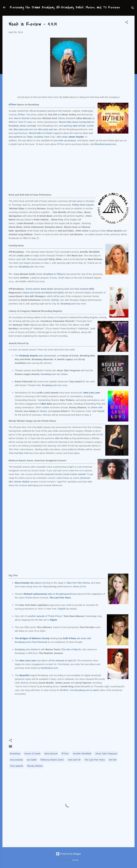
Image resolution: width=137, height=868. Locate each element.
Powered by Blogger (68, 854)
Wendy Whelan (35, 766)
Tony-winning (50, 586)
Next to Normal (21, 118)
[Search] (133, 8)
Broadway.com (26, 267)
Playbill (101, 411)
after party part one (23, 129)
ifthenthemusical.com (105, 144)
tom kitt (113, 760)
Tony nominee (82, 289)
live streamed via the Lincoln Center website (63, 474)
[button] (127, 23)
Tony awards (16, 766)
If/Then (12, 104)
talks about (28, 583)
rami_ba (75, 860)
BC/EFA (64, 690)
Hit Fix (31, 281)
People (48, 133)
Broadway (15, 753)
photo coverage (28, 126)
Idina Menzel (51, 753)
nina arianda (16, 760)
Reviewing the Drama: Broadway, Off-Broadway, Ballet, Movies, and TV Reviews (65, 7)
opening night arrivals (75, 126)
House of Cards (32, 753)
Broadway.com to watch (87, 690)
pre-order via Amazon (65, 140)
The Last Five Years (95, 760)
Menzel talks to (37, 133)
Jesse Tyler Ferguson (106, 753)
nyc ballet (32, 760)
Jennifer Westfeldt (82, 753)
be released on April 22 (64, 660)
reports (83, 205)
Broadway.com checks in (27, 649)
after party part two (48, 129)
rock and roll (74, 760)
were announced (37, 356)
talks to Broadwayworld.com (50, 594)
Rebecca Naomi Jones (52, 760)
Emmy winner (33, 289)
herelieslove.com (49, 668)
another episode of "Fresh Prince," (46, 616)
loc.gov (46, 332)
